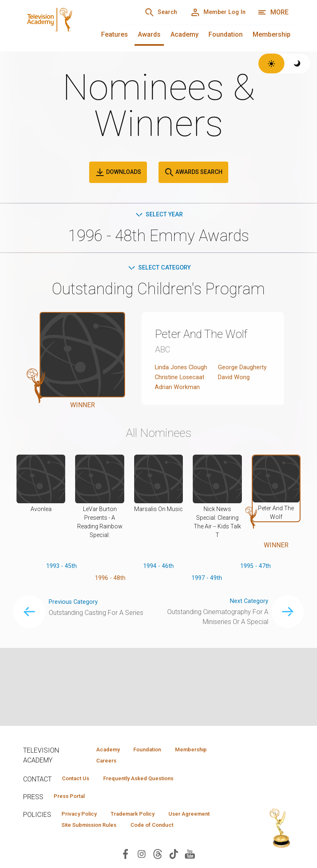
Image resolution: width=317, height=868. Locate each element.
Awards (149, 34)
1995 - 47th (255, 588)
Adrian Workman (178, 409)
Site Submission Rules (158, 829)
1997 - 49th (207, 602)
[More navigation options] (273, 12)
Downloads (118, 172)
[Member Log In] (214, 12)
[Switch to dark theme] (297, 63)
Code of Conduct (87, 841)
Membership (272, 34)
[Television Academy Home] (65, 25)
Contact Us (79, 780)
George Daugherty (244, 369)
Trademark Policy (146, 817)
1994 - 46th (159, 588)
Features (115, 34)
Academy (185, 34)
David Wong (235, 389)
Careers (102, 762)
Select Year (159, 215)
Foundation (226, 34)
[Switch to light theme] (271, 63)
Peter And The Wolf (210, 335)
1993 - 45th (62, 588)
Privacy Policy (84, 817)
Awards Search (193, 172)
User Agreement (86, 829)
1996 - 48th (110, 602)
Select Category (159, 269)
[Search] (149, 12)
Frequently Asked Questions (151, 780)
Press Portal (73, 799)
